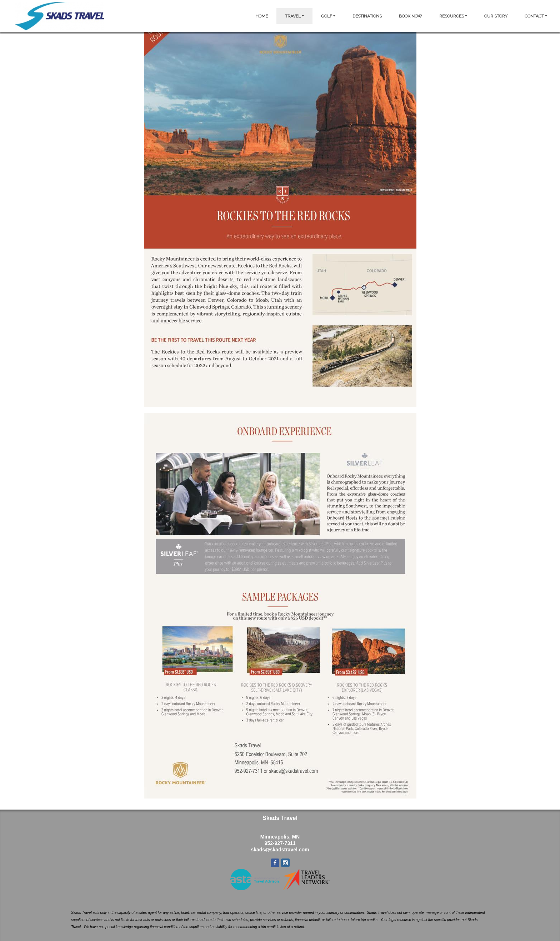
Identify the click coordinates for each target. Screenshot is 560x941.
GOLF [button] (327, 16)
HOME (262, 16)
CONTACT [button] (534, 16)
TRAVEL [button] (293, 16)
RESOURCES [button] (452, 16)
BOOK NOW (411, 16)
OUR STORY (496, 16)
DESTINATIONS (367, 16)
